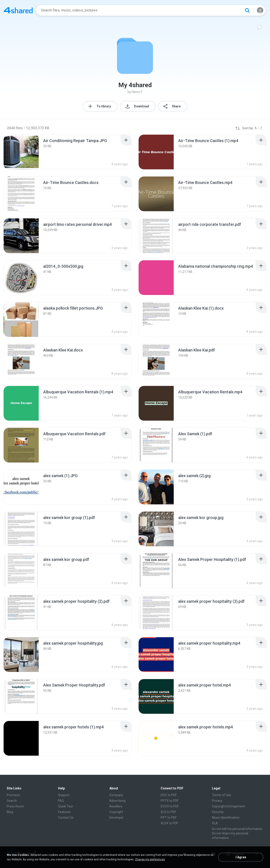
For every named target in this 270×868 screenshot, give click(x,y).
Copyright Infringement (228, 806)
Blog (10, 812)
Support (64, 795)
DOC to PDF (169, 795)
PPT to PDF (169, 818)
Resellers (116, 806)
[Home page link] (18, 10)
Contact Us (66, 818)
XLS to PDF (168, 812)
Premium (13, 795)
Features (64, 812)
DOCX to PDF (170, 806)
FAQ (61, 801)
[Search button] (247, 10)
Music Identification (226, 818)
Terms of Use (222, 795)
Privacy (217, 801)
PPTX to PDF (170, 801)
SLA (215, 823)
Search (12, 801)
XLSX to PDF (169, 823)
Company (116, 795)
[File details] (21, 152)
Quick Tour (66, 806)
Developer (117, 818)
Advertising (117, 801)
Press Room (15, 806)
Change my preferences (150, 859)
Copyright (116, 812)
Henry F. (137, 92)
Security (218, 812)
